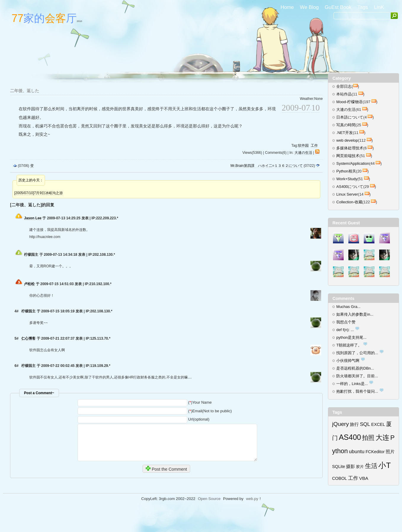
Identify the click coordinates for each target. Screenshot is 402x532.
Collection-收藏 (349, 202)
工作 (314, 146)
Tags (363, 7)
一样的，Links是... (352, 384)
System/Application (353, 163)
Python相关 (346, 171)
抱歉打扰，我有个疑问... (357, 391)
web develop (347, 140)
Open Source (209, 499)
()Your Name (200, 402)
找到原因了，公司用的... (357, 353)
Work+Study (347, 179)
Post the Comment (166, 469)
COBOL (339, 478)
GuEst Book (338, 7)
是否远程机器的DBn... (355, 368)
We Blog (309, 7)
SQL (365, 424)
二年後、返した (25, 91)
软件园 (303, 146)
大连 (382, 437)
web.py (252, 499)
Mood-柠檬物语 (349, 102)
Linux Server (347, 194)
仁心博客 (28, 338)
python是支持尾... (351, 337)
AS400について (350, 187)
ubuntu (357, 451)
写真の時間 (346, 125)
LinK (379, 7)
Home (287, 7)
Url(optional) (199, 419)
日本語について (350, 117)
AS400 (350, 437)
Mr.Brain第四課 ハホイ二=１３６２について (267, 166)
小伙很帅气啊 (348, 361)
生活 (371, 466)
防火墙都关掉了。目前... (357, 376)
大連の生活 (303, 153)
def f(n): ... (345, 330)
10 (316, 108)
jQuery (341, 424)
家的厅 (47, 18)
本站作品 (344, 94)
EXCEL (378, 424)
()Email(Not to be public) (210, 411)
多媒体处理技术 (350, 148)
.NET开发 (345, 133)
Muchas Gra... (348, 307)
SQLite (339, 467)
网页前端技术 (348, 156)
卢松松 (29, 284)
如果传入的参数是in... (355, 314)
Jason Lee (33, 218)
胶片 (360, 467)
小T (385, 465)
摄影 (350, 466)
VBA (364, 478)
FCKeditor (375, 452)
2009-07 (296, 108)
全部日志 (344, 86)
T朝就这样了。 (349, 345)
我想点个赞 (346, 322)
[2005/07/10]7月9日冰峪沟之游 (39, 193)
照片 (390, 452)
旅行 (354, 424)
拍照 (368, 438)
